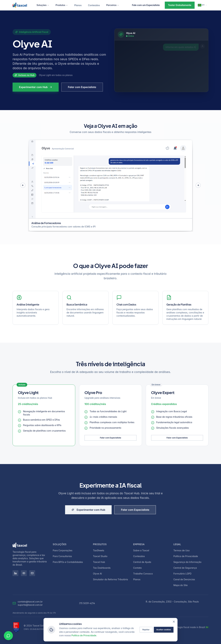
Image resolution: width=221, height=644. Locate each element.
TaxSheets (99, 550)
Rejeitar (146, 630)
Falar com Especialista (82, 87)
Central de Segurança (185, 568)
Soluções (43, 5)
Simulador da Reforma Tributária (110, 579)
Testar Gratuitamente (180, 5)
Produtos (62, 5)
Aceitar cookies (164, 630)
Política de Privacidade (186, 556)
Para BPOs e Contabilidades (68, 562)
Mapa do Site (180, 585)
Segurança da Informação (187, 562)
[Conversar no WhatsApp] (8, 636)
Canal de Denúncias (184, 579)
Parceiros (113, 5)
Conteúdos (94, 5)
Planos (78, 5)
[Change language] (202, 5)
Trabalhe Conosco (143, 574)
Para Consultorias (62, 556)
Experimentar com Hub (36, 87)
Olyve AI (97, 574)
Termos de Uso (181, 550)
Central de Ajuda (142, 562)
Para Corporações (63, 550)
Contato (137, 568)
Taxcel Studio (100, 556)
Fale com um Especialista (146, 5)
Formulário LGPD (182, 574)
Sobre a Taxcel (141, 550)
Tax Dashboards (102, 568)
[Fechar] (174, 622)
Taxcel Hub (99, 562)
